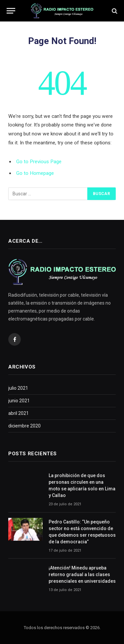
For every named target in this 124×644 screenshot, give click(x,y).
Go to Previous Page (39, 162)
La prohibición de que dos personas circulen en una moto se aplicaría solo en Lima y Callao (82, 485)
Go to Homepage (35, 173)
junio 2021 (19, 401)
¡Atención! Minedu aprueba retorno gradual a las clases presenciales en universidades (82, 574)
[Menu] (11, 11)
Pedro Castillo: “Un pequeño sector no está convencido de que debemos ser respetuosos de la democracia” (82, 532)
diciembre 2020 (24, 426)
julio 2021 (18, 388)
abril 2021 (19, 413)
